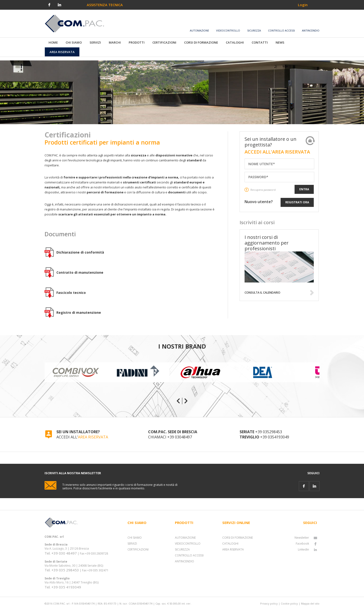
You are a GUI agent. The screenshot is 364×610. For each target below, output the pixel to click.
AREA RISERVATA (93, 437)
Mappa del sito (310, 603)
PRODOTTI (137, 42)
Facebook (306, 544)
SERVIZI (132, 544)
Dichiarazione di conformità (80, 252)
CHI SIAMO (135, 538)
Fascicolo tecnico (71, 293)
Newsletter (306, 538)
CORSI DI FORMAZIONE (238, 538)
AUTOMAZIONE (185, 538)
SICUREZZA (182, 549)
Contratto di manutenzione (80, 272)
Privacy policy (269, 603)
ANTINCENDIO (184, 561)
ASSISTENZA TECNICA (105, 5)
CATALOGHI (230, 544)
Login (303, 5)
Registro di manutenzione (79, 312)
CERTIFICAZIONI (138, 549)
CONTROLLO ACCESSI (189, 555)
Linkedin (307, 549)
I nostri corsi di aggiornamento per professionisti (267, 243)
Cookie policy (289, 603)
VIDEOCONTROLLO (188, 544)
